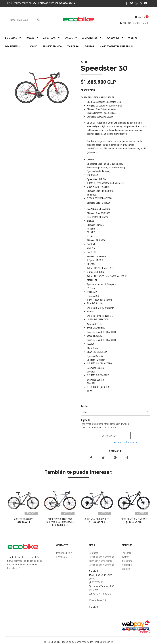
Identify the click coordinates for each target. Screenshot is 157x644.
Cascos (69, 38)
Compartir (115, 451)
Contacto (93, 553)
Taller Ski (73, 47)
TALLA (84, 406)
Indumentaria (13, 47)
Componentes (90, 38)
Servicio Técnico (52, 47)
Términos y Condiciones (101, 561)
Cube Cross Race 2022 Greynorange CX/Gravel (60, 521)
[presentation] (10, 506)
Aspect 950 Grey (23, 519)
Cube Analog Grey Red (97, 519)
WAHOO (34, 47)
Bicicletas (11, 38)
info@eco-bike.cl (64, 553)
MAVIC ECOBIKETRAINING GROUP (116, 47)
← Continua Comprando (126, 442)
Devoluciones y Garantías (101, 557)
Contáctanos (109, 436)
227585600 (62, 557)
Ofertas (133, 38)
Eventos (89, 47)
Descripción (88, 90)
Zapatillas (49, 38)
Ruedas (30, 38)
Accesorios (113, 38)
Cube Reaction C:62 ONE (134, 519)
